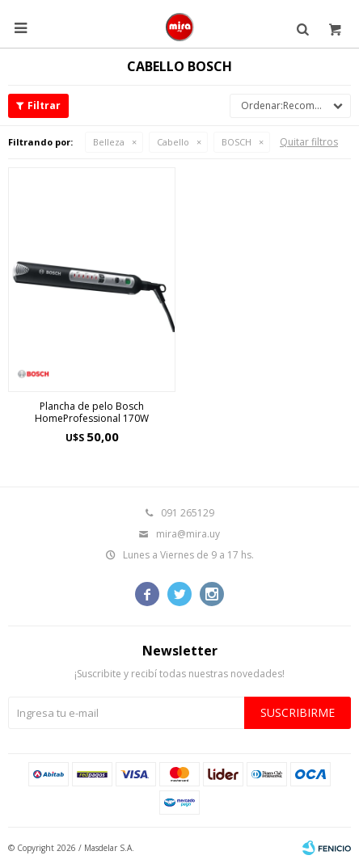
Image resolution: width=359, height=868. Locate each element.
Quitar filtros (309, 142)
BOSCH (237, 142)
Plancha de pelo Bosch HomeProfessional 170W (92, 412)
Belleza (109, 142)
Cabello (173, 142)
